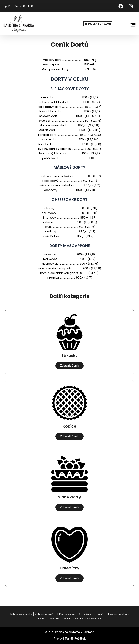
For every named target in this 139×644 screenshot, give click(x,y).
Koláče (69, 426)
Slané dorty (69, 497)
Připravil (70, 639)
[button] (133, 24)
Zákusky (69, 356)
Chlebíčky (69, 568)
